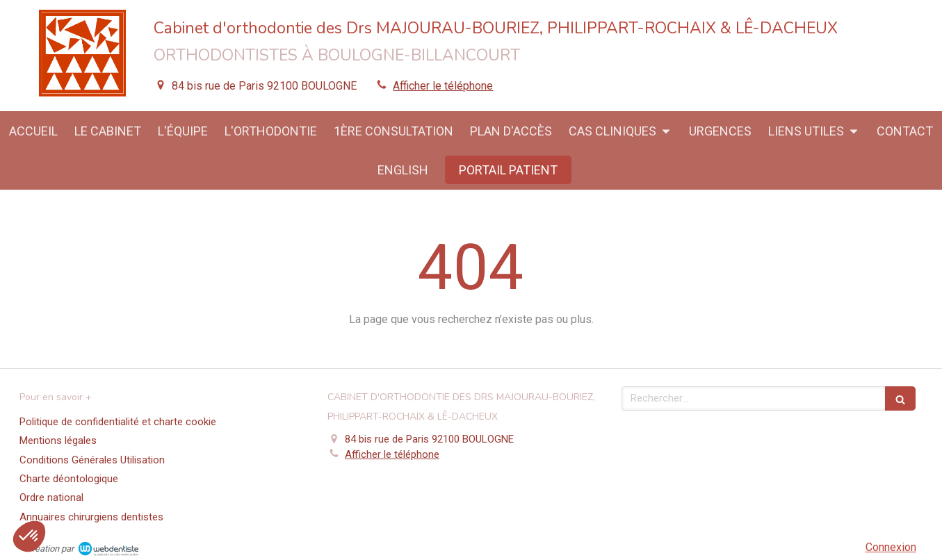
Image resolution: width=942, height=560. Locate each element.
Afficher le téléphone (443, 86)
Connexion (891, 547)
